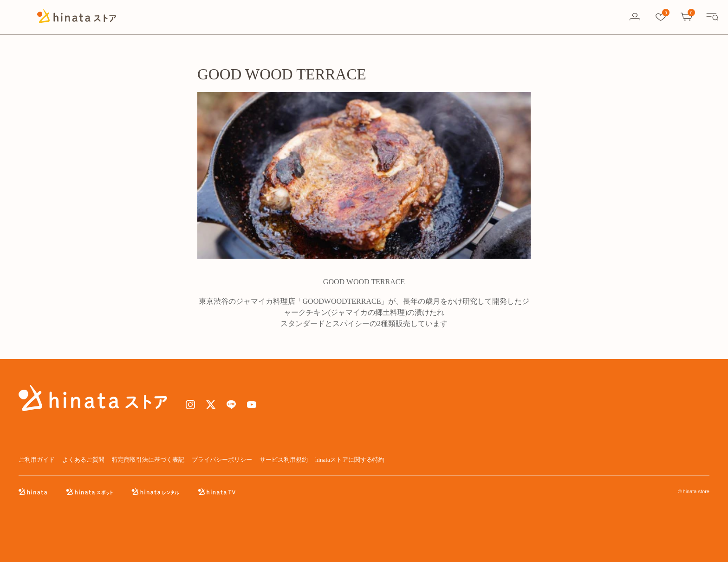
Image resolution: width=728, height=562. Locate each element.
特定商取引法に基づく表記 (148, 460)
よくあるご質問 (83, 460)
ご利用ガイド (37, 460)
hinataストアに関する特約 (350, 460)
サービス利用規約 (284, 460)
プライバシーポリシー (222, 460)
